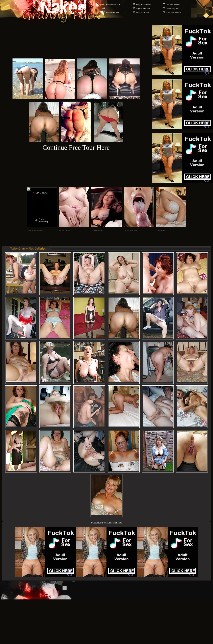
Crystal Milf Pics (143, 8)
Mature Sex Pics (113, 12)
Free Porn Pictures (174, 12)
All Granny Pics (173, 8)
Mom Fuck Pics (143, 12)
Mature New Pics (113, 4)
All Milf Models (173, 4)
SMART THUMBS (114, 523)
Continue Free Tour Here (76, 147)
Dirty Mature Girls (144, 4)
